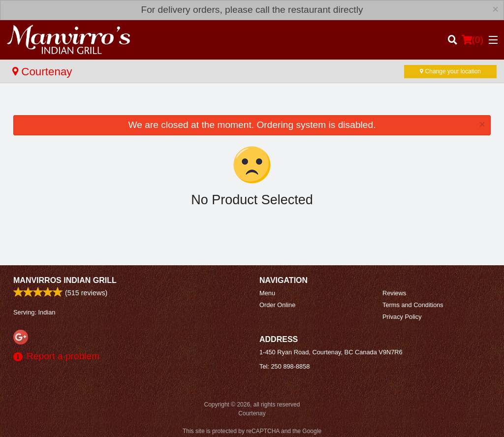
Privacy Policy (402, 317)
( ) (472, 40)
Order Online (277, 305)
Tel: (284, 366)
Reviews (394, 293)
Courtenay (42, 72)
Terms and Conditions (413, 305)
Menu (267, 293)
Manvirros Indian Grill (65, 280)
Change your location (450, 71)
